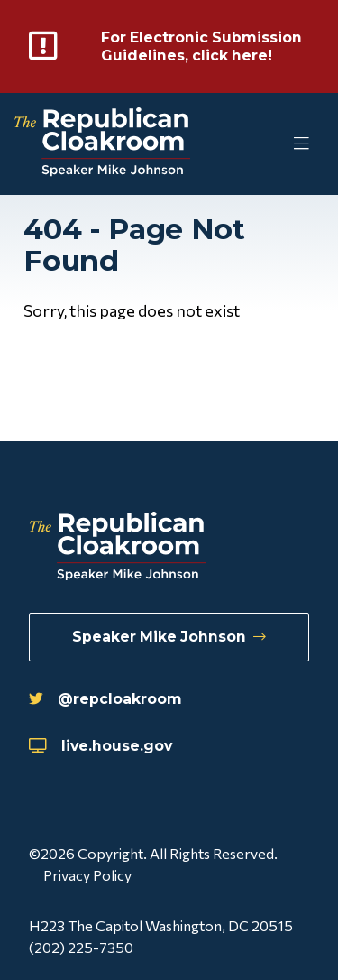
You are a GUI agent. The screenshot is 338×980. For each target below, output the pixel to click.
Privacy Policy (87, 875)
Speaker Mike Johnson (169, 637)
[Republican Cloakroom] (102, 144)
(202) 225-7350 (81, 947)
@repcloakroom (105, 699)
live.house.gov (100, 746)
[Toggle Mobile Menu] (266, 144)
